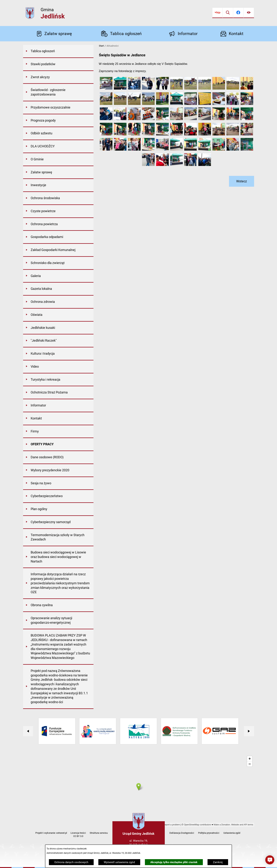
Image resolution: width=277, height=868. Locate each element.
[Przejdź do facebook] (238, 13)
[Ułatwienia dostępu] (249, 13)
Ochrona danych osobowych (71, 862)
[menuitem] (58, 51)
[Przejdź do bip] (217, 13)
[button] (106, 89)
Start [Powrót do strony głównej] (101, 46)
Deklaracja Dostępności (182, 833)
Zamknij (218, 862)
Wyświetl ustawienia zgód (119, 862)
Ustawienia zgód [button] (232, 833)
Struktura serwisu (99, 833)
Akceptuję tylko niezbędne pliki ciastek (174, 862)
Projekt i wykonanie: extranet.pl (51, 833)
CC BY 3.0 (78, 836)
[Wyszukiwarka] (228, 13)
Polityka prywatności (209, 833)
